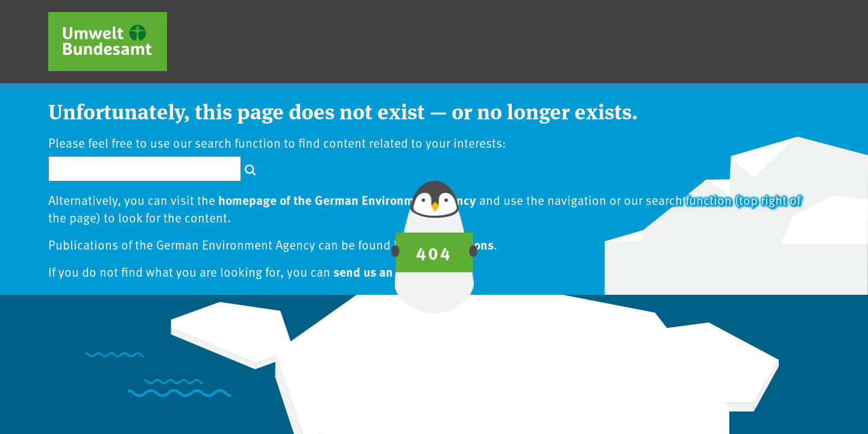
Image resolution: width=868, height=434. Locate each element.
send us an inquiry (385, 271)
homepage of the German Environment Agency (347, 200)
